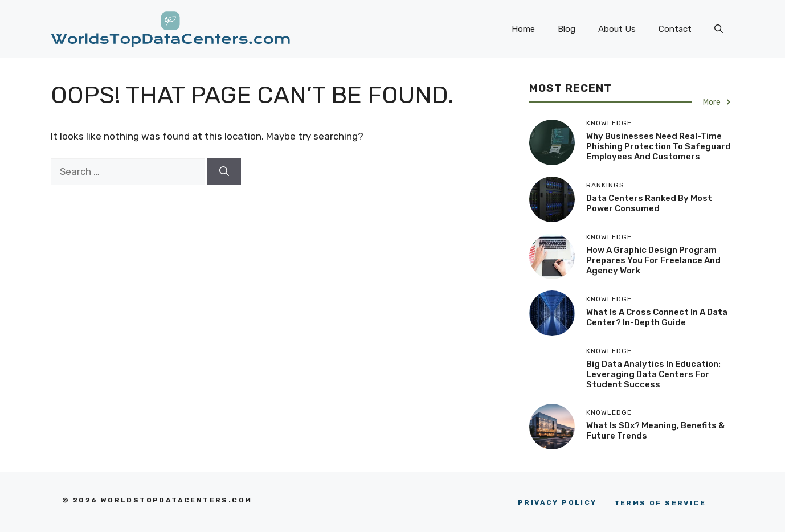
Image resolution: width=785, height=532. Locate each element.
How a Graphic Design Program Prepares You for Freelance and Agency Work (653, 260)
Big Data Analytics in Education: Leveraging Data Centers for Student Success (653, 374)
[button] (719, 29)
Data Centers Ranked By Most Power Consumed (649, 203)
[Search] (224, 172)
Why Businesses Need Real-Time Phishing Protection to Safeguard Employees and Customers (659, 146)
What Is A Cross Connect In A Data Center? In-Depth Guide (657, 317)
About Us (617, 29)
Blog (567, 29)
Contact (675, 29)
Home (523, 29)
